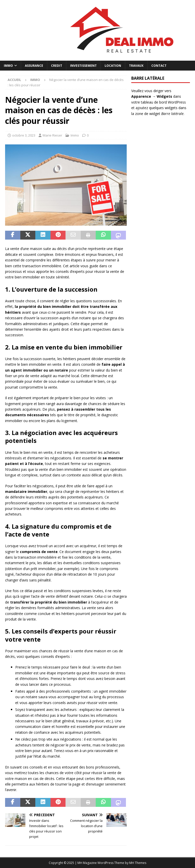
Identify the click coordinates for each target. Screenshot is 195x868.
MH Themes (138, 863)
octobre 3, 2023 (24, 135)
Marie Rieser (52, 135)
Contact (159, 66)
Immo (8, 66)
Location (113, 66)
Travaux (136, 66)
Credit (57, 66)
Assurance (34, 66)
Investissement (83, 66)
